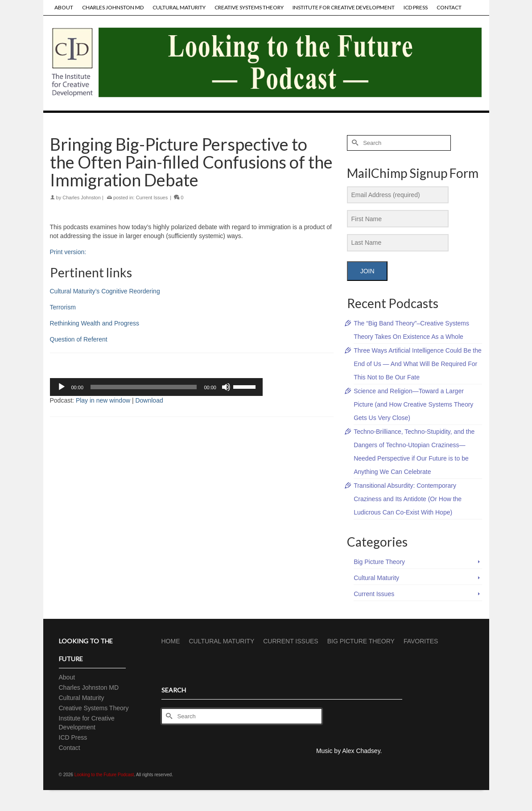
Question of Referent (79, 339)
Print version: (68, 252)
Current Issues (152, 198)
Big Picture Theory (379, 562)
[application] (156, 387)
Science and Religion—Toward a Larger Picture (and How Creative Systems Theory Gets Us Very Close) (413, 404)
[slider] (144, 387)
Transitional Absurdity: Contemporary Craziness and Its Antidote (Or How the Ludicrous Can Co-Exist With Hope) (408, 499)
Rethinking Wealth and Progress (95, 323)
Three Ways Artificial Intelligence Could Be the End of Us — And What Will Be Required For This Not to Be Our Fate (418, 364)
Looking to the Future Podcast (104, 775)
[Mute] (226, 387)
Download (149, 400)
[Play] (62, 387)
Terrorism (63, 307)
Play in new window (103, 400)
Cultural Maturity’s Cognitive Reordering (105, 291)
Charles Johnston (82, 198)
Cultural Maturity (376, 578)
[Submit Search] (354, 143)
